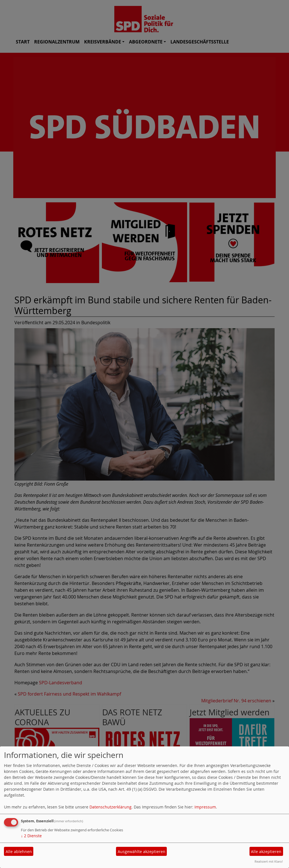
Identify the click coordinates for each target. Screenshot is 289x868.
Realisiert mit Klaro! (269, 861)
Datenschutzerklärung (110, 807)
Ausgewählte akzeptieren (142, 851)
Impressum (205, 807)
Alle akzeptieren (266, 851)
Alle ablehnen (19, 851)
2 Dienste (31, 836)
